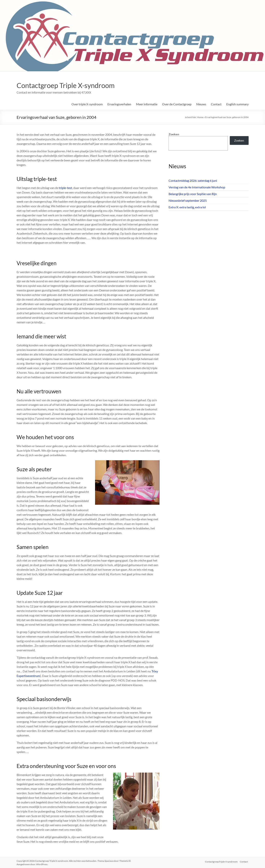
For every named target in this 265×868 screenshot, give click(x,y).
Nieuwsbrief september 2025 (188, 200)
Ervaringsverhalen (119, 104)
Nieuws (201, 104)
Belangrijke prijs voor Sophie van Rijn (193, 194)
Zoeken (174, 134)
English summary (237, 104)
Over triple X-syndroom (87, 104)
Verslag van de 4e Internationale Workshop (197, 187)
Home (200, 117)
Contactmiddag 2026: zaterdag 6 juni (193, 181)
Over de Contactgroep (177, 104)
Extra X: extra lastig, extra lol (187, 207)
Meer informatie (147, 104)
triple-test (65, 188)
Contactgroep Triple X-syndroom (66, 85)
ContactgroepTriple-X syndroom (221, 861)
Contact (216, 104)
